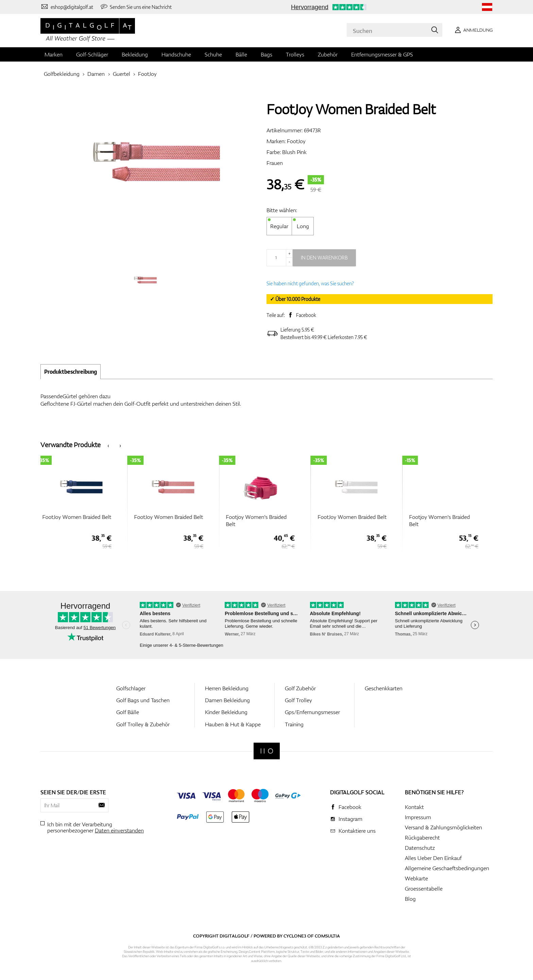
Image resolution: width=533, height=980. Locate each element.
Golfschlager (131, 688)
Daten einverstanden (119, 830)
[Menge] (280, 258)
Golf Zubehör (300, 688)
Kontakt (414, 807)
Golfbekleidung (62, 74)
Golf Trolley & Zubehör (143, 724)
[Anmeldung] (472, 30)
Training (294, 724)
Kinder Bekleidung (226, 712)
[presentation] (108, 445)
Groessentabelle (424, 889)
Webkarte (416, 878)
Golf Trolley (298, 700)
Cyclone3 (295, 936)
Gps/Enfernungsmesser (312, 712)
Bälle (241, 54)
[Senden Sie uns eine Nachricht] (136, 7)
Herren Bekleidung (227, 688)
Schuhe (213, 54)
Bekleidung (135, 54)
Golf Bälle (128, 712)
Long (303, 226)
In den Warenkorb (324, 258)
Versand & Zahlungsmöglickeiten (443, 827)
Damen (96, 74)
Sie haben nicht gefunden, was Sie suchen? (310, 283)
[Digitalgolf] (267, 751)
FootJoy (147, 74)
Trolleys (295, 54)
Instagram (350, 819)
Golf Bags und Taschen (143, 700)
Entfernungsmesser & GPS (382, 54)
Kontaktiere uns (357, 831)
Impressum (418, 817)
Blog (410, 899)
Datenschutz (420, 848)
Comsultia (327, 936)
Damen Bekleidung (227, 700)
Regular (279, 226)
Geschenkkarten (384, 688)
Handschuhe (176, 54)
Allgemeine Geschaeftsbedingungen (447, 868)
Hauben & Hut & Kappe (233, 724)
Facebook (306, 315)
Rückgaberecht (422, 838)
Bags (266, 54)
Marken (54, 54)
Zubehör (328, 54)
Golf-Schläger (92, 54)
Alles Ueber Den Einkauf (433, 858)
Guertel (122, 74)
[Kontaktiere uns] (67, 7)
